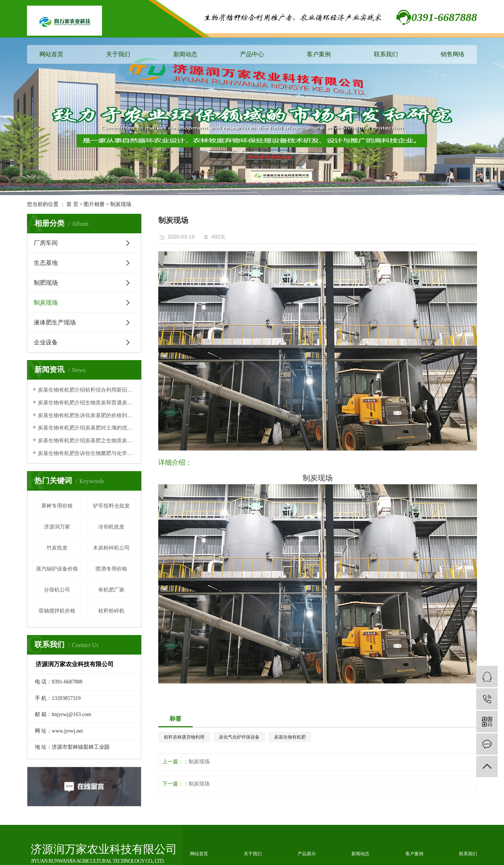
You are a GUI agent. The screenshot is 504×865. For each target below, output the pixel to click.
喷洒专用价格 (111, 569)
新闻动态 (185, 54)
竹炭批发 (57, 548)
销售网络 (453, 54)
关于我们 (118, 54)
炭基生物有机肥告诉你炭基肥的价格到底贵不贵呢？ (87, 415)
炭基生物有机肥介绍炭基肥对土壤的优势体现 (87, 428)
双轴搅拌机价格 (57, 611)
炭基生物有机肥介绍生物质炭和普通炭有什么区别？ (87, 403)
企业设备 (46, 342)
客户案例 (319, 54)
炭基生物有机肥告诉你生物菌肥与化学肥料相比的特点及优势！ (87, 453)
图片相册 (94, 204)
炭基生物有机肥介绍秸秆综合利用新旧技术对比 (87, 390)
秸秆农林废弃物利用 (184, 737)
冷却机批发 (111, 527)
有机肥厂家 (111, 590)
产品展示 (307, 854)
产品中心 (252, 54)
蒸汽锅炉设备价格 (57, 569)
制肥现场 (46, 283)
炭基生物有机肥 (290, 737)
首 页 (72, 204)
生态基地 (46, 263)
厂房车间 (46, 243)
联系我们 (386, 54)
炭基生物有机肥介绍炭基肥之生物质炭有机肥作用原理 (87, 441)
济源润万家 (57, 527)
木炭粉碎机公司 (111, 548)
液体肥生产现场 (55, 322)
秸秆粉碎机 (111, 611)
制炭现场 (121, 204)
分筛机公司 (57, 590)
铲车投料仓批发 (111, 506)
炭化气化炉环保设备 (239, 737)
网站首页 (51, 54)
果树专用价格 (57, 506)
